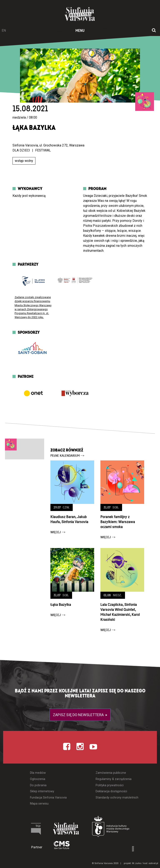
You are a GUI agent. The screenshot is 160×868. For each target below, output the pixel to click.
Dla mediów (38, 773)
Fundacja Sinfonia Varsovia (48, 798)
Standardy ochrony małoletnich (117, 798)
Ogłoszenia (38, 779)
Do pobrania (38, 785)
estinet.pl (153, 863)
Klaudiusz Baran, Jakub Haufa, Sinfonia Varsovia (69, 519)
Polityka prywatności (110, 785)
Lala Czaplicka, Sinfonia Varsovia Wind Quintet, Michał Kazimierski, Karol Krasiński (120, 612)
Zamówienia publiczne (111, 773)
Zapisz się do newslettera (79, 715)
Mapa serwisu (39, 804)
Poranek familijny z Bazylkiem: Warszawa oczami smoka (118, 522)
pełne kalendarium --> (67, 456)
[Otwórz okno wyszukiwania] (154, 31)
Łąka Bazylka (61, 605)
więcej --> (58, 532)
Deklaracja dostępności (111, 791)
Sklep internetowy (42, 791)
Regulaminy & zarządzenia (114, 779)
